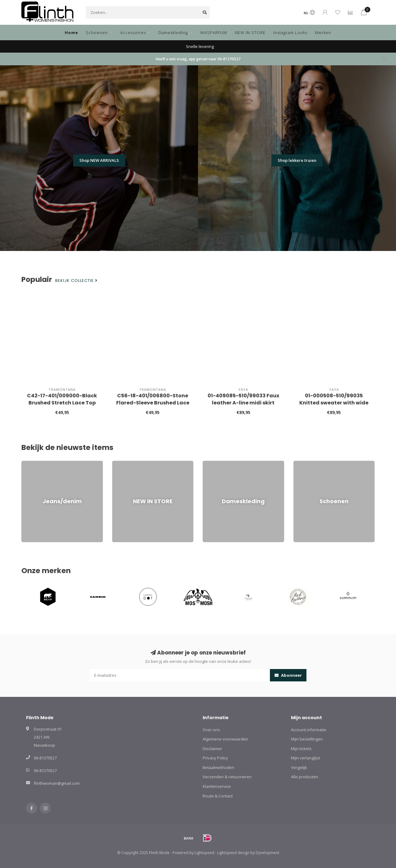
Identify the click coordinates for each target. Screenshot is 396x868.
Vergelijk (299, 767)
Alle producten (305, 777)
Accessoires (133, 32)
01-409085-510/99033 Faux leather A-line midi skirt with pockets (243, 403)
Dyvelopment (267, 853)
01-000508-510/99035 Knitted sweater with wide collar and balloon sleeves (334, 403)
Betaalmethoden (218, 767)
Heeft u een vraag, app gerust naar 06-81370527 (198, 59)
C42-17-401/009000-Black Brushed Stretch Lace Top (62, 399)
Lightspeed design (233, 853)
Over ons (211, 730)
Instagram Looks (290, 32)
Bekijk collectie (76, 281)
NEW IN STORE (250, 32)
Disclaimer (212, 749)
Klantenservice (217, 786)
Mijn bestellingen (307, 739)
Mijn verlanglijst (306, 758)
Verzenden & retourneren (227, 777)
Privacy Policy (215, 758)
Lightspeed (204, 853)
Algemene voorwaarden (225, 739)
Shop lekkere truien (297, 160)
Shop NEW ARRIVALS (99, 160)
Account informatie (309, 730)
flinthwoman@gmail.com (57, 783)
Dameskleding (173, 32)
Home (71, 32)
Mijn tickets (301, 749)
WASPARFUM (214, 32)
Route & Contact (218, 796)
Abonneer (288, 675)
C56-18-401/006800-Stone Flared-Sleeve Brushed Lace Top (153, 403)
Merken (323, 32)
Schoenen (97, 32)
